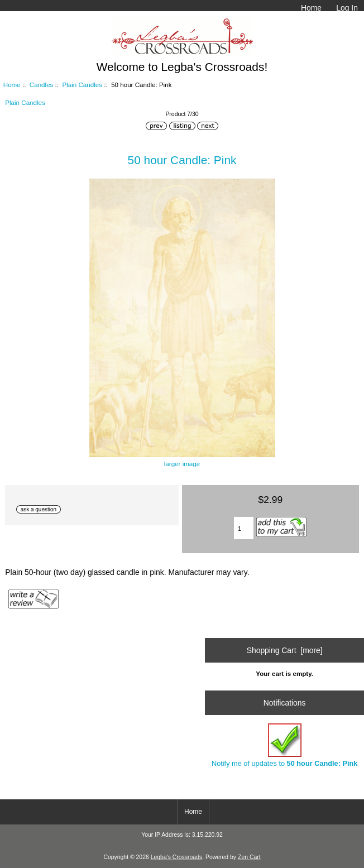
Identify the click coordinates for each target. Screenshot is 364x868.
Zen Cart (249, 857)
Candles (42, 85)
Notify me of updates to (284, 745)
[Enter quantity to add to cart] (244, 528)
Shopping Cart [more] (285, 650)
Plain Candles (83, 85)
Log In (347, 8)
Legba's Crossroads (177, 857)
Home (311, 8)
